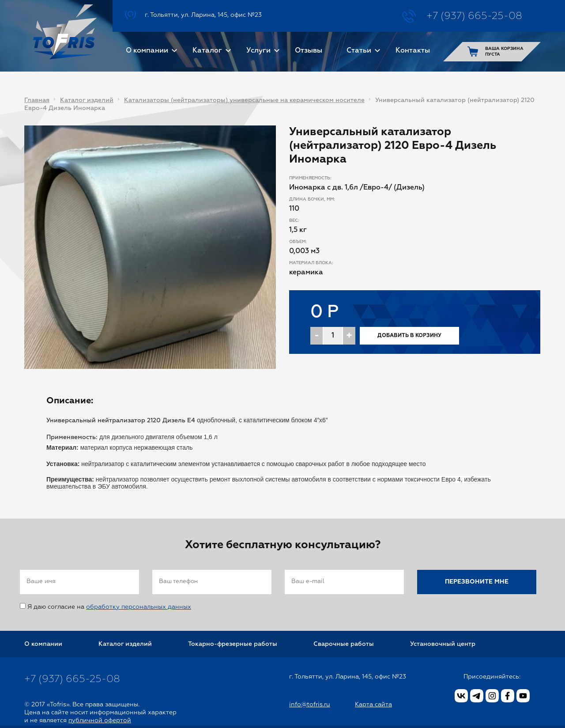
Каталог (207, 51)
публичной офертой (100, 720)
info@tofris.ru (310, 705)
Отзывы (309, 51)
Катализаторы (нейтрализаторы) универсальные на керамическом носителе (244, 100)
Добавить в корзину (409, 336)
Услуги (258, 51)
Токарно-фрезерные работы (233, 644)
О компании (147, 51)
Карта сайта (373, 705)
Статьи (359, 51)
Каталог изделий (87, 100)
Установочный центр (443, 644)
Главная (37, 100)
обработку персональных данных (139, 607)
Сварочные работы (344, 644)
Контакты (413, 51)
